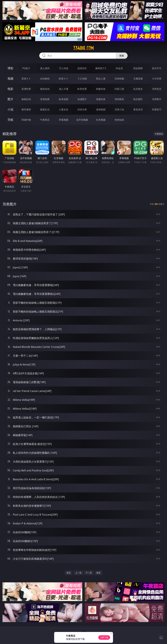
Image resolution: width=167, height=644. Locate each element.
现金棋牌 (138, 68)
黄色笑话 (138, 109)
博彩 (10, 68)
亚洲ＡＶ (26, 79)
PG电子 (26, 68)
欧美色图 (64, 99)
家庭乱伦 (45, 109)
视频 (10, 78)
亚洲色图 (45, 99)
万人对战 (64, 68)
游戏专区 (82, 68)
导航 (10, 120)
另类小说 (119, 109)
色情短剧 (119, 120)
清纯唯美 (119, 99)
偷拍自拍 (45, 89)
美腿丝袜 (101, 99)
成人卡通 (64, 89)
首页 (69, 573)
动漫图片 (82, 99)
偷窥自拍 (26, 99)
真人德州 (45, 68)
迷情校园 (101, 109)
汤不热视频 (82, 120)
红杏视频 (101, 120)
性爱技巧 (157, 109)
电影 (10, 89)
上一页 (78, 573)
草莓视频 (64, 120)
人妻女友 (64, 109)
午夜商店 (45, 120)
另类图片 (157, 99)
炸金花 (119, 68)
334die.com (83, 48)
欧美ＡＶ (64, 79)
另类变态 (157, 89)
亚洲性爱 (26, 89)
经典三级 (119, 89)
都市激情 (26, 109)
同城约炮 (26, 120)
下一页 (89, 573)
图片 (10, 99)
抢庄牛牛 (157, 68)
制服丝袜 (101, 89)
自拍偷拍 (45, 79)
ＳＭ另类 (157, 79)
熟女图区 (138, 99)
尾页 (98, 573)
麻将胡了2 (101, 68)
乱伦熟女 (138, 89)
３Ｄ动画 (82, 79)
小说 (10, 109)
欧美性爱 (82, 89)
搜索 (122, 56)
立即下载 (104, 637)
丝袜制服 (119, 79)
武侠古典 (82, 109)
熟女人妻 (101, 79)
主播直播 (138, 79)
